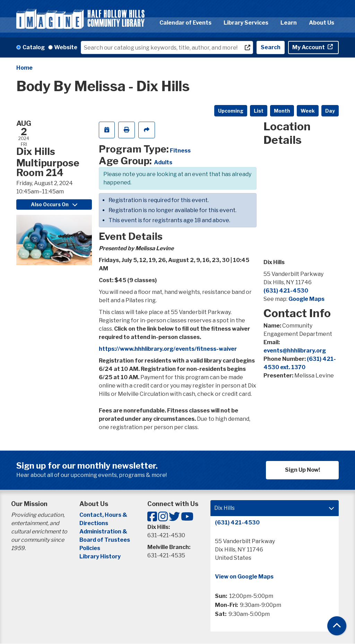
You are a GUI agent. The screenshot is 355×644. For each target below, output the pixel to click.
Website (66, 47)
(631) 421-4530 (286, 291)
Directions (94, 523)
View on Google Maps (244, 577)
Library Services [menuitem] (246, 23)
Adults (163, 162)
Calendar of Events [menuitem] (185, 23)
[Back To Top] (337, 626)
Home (24, 68)
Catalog (34, 47)
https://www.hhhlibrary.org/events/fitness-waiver (168, 349)
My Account (309, 47)
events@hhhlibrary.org (295, 351)
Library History (100, 556)
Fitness (180, 151)
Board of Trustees (105, 540)
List (259, 111)
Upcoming (231, 111)
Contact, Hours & (104, 515)
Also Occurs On (54, 204)
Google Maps (306, 299)
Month (282, 111)
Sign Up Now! (302, 470)
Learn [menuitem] (289, 23)
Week (308, 111)
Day (330, 111)
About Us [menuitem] (322, 23)
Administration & (104, 532)
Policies (90, 548)
